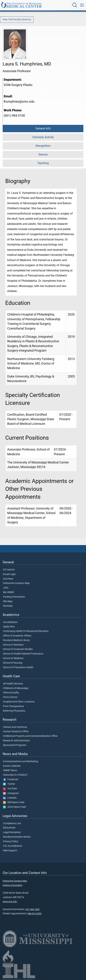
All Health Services (13, 684)
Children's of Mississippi (16, 688)
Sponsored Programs (15, 745)
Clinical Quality (11, 693)
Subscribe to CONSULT (15, 775)
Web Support (10, 851)
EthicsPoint (9, 828)
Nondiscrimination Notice (17, 837)
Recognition (43, 146)
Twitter (9, 784)
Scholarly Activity (43, 137)
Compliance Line (12, 823)
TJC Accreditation (13, 846)
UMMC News (10, 770)
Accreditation (10, 622)
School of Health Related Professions (23, 654)
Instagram (11, 793)
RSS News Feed (14, 802)
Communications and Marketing (20, 761)
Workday (8, 606)
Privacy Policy (11, 842)
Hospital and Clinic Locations (19, 702)
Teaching (43, 163)
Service (43, 155)
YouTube (10, 789)
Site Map (8, 601)
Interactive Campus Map (16, 583)
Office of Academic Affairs (17, 636)
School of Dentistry (13, 645)
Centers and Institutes (15, 727)
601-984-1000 (33, 909)
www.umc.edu (10, 901)
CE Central (9, 570)
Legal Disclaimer (12, 832)
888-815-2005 (34, 914)
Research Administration (16, 741)
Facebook (11, 780)
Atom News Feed (14, 807)
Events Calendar (12, 766)
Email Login (9, 574)
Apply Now (9, 627)
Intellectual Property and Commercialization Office (30, 736)
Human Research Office (16, 732)
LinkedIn (10, 798)
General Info (43, 128)
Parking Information (14, 597)
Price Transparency (13, 706)
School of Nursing (13, 663)
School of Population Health (18, 667)
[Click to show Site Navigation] (82, 5)
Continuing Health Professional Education (26, 631)
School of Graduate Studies (18, 649)
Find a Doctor (10, 697)
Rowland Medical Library (16, 640)
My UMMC (9, 592)
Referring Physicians (14, 711)
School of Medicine (13, 658)
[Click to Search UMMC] (75, 5)
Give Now (8, 579)
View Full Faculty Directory (17, 20)
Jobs (6, 588)
